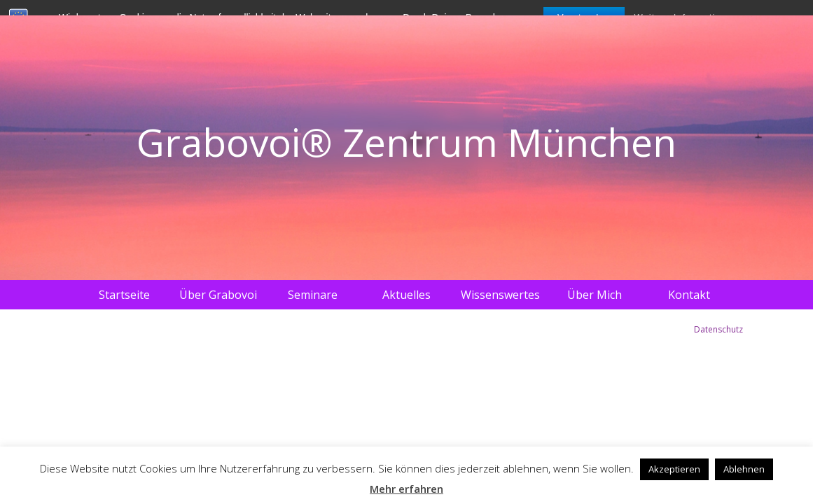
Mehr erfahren (406, 489)
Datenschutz (718, 329)
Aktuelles (406, 295)
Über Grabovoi (218, 295)
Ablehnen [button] (744, 469)
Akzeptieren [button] (674, 469)
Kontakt (689, 295)
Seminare (313, 295)
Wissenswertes (500, 295)
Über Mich (595, 295)
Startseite (124, 295)
